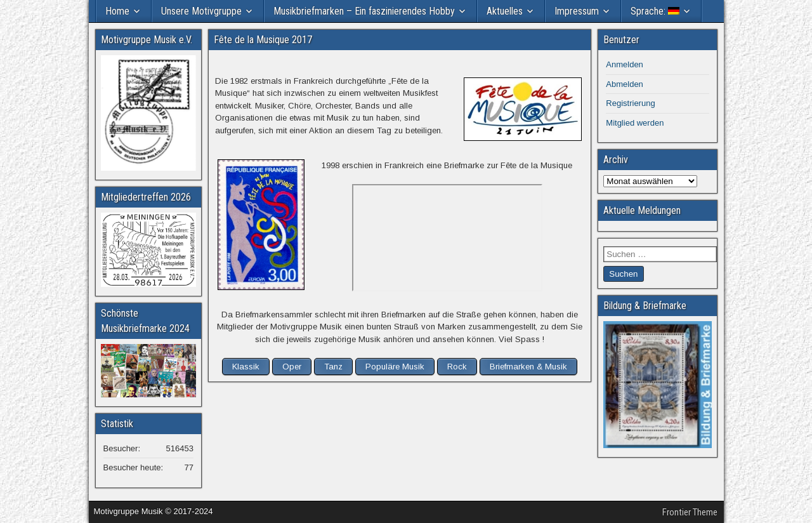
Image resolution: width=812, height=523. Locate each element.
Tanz (333, 367)
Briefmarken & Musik (528, 367)
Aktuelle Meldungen (642, 210)
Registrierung (630, 103)
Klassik (246, 367)
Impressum (577, 11)
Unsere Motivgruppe (201, 11)
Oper (292, 367)
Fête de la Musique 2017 (263, 40)
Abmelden (625, 84)
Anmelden (625, 64)
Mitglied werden (635, 123)
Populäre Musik (395, 367)
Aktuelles (505, 11)
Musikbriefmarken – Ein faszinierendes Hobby (364, 11)
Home (117, 11)
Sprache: (655, 11)
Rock (457, 367)
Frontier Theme (690, 512)
